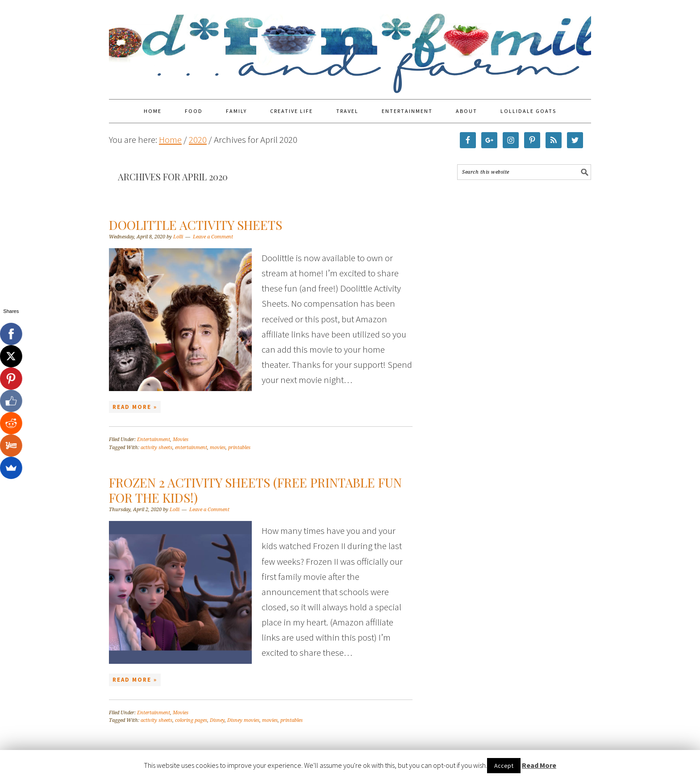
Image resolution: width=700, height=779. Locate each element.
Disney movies (243, 720)
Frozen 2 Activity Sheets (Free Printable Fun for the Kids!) (255, 490)
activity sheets (156, 448)
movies (218, 448)
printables (239, 448)
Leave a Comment (213, 237)
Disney (217, 720)
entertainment (191, 448)
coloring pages (191, 720)
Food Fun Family (350, 46)
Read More (539, 765)
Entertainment (154, 439)
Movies (181, 439)
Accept (504, 766)
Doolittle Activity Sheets (196, 225)
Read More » (135, 407)
